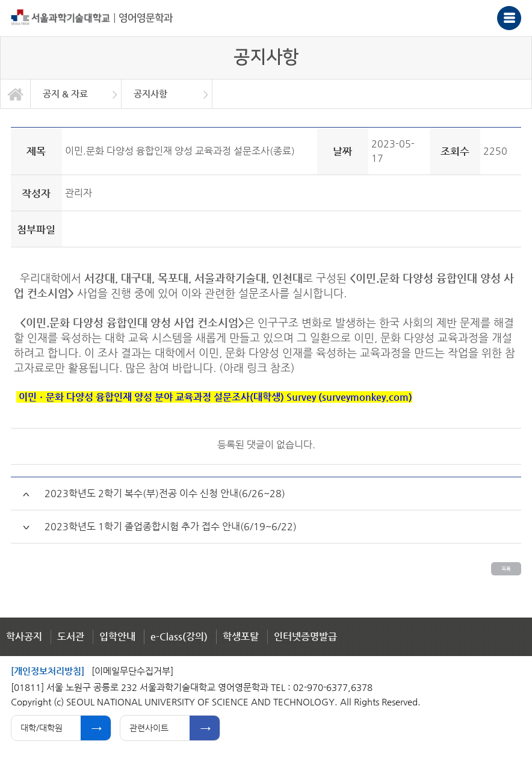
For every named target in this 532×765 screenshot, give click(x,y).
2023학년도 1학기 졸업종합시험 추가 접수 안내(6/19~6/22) (171, 526)
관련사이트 (149, 728)
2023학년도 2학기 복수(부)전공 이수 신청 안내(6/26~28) (165, 493)
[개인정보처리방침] (48, 671)
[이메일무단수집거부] (132, 671)
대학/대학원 (42, 728)
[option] (76, 94)
